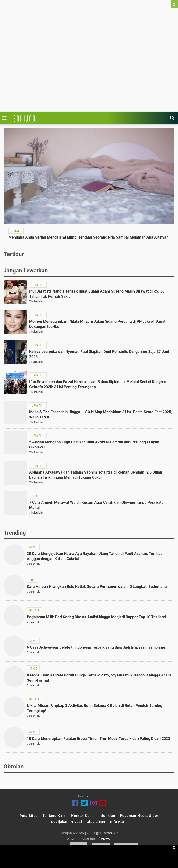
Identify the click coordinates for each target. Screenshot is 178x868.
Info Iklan (107, 816)
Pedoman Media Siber (139, 816)
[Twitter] (84, 803)
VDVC (106, 839)
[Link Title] (6, 118)
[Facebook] (75, 803)
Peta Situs (29, 816)
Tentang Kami (55, 816)
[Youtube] (103, 803)
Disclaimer (96, 822)
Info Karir (119, 822)
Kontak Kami (83, 816)
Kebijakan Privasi (66, 822)
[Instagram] (94, 803)
